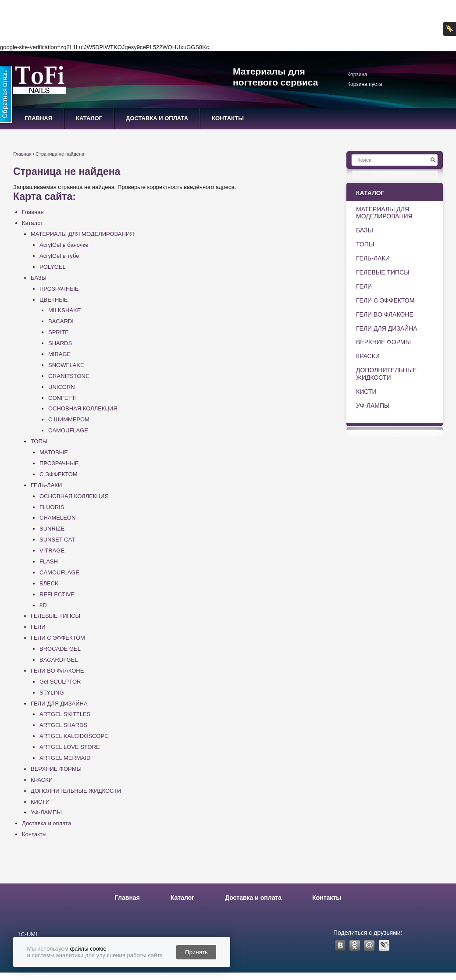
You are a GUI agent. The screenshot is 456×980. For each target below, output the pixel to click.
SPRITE (59, 332)
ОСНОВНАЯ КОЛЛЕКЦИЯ (83, 408)
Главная (38, 118)
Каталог (89, 118)
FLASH (49, 561)
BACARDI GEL (59, 660)
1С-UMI (27, 934)
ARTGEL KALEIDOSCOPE (74, 736)
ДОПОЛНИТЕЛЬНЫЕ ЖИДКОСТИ (76, 791)
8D (43, 605)
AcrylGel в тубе (59, 256)
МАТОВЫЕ (54, 452)
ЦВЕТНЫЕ (53, 300)
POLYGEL (53, 267)
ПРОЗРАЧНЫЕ (59, 289)
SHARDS (60, 343)
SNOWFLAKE (66, 365)
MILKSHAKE (64, 310)
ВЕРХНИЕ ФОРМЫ (56, 769)
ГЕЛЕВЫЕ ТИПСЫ (55, 616)
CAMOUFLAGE (68, 430)
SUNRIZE (52, 529)
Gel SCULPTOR (60, 682)
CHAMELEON (57, 518)
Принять (196, 952)
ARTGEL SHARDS (63, 725)
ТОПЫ (39, 441)
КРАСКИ (42, 780)
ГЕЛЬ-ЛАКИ (46, 485)
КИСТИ (40, 802)
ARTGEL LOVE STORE (70, 747)
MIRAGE (59, 354)
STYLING (52, 693)
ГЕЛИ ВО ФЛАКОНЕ (57, 671)
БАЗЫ (39, 278)
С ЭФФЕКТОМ (59, 474)
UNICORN (62, 387)
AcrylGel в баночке (64, 245)
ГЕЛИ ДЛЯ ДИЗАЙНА (59, 704)
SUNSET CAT (57, 540)
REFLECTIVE (57, 594)
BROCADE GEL (60, 649)
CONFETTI (62, 398)
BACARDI (61, 321)
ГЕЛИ (38, 627)
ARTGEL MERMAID (65, 758)
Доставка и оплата (157, 118)
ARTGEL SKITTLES (65, 714)
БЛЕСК (49, 583)
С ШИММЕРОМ (69, 419)
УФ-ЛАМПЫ (46, 812)
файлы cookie (88, 949)
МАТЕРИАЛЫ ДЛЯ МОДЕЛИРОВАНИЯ (82, 234)
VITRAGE (52, 551)
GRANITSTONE (69, 376)
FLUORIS (52, 507)
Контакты (228, 118)
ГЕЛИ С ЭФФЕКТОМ (58, 638)
